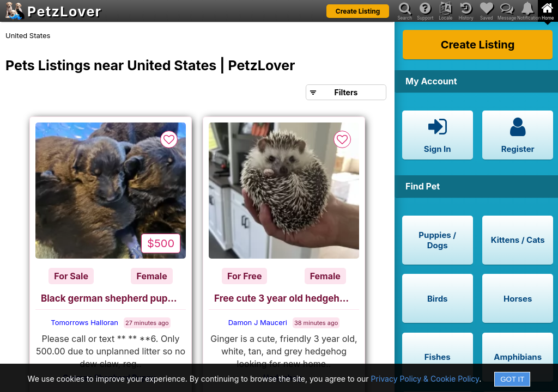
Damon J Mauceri (258, 322)
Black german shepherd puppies (113, 298)
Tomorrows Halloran (84, 322)
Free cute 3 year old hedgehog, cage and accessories (287, 298)
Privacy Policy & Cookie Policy (425, 379)
